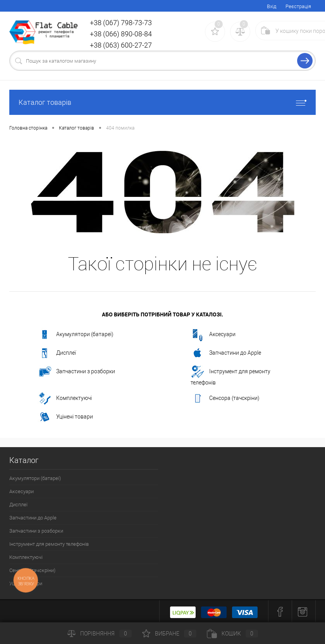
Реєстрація (298, 6)
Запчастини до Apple (226, 353)
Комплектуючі (65, 398)
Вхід (272, 6)
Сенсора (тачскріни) (225, 398)
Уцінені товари (65, 417)
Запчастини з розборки (76, 372)
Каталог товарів (162, 102)
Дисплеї (57, 353)
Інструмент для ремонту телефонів (230, 375)
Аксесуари (213, 335)
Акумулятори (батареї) (76, 335)
